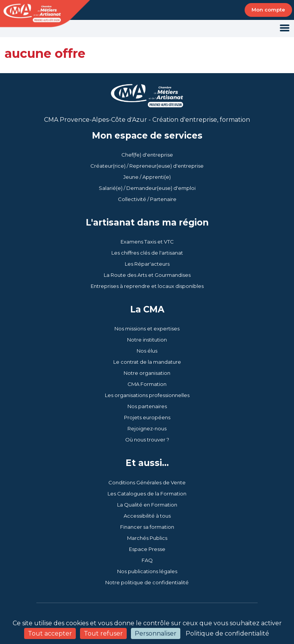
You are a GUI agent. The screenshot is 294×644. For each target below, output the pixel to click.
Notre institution (147, 340)
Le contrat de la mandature (147, 362)
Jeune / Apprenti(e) (147, 177)
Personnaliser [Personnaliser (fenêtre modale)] (156, 633)
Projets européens (147, 417)
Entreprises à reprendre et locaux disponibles (147, 286)
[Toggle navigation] (285, 29)
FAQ (147, 560)
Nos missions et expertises (147, 329)
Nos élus (147, 351)
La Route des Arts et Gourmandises (147, 275)
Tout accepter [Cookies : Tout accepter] (50, 633)
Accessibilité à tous (147, 516)
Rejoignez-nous (147, 428)
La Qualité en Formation (147, 505)
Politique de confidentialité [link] (227, 633)
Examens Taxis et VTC (147, 242)
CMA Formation (147, 384)
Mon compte (268, 10)
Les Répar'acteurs (147, 264)
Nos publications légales (147, 571)
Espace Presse (147, 549)
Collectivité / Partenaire (147, 199)
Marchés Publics (147, 538)
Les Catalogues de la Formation (147, 494)
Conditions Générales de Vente (147, 482)
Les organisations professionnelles (147, 395)
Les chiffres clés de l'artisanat (147, 253)
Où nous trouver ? (147, 440)
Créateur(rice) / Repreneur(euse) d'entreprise (147, 166)
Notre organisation (147, 373)
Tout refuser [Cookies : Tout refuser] (103, 633)
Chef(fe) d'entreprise (147, 155)
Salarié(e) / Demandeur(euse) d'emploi (147, 188)
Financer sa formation (147, 527)
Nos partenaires (147, 406)
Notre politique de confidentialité (147, 582)
